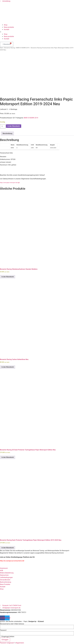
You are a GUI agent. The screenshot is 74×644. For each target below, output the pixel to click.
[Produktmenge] (3, 126)
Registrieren (20, 643)
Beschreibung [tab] (7, 133)
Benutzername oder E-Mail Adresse (12, 624)
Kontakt (7, 30)
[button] (37, 32)
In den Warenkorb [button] (8, 277)
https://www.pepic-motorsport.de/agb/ (10, 183)
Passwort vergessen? (8, 643)
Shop (6, 25)
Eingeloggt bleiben (7, 637)
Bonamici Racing (10, 48)
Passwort (3, 630)
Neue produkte (9, 27)
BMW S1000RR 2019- (23, 48)
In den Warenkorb (14, 126)
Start (2, 48)
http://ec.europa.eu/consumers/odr (12, 561)
